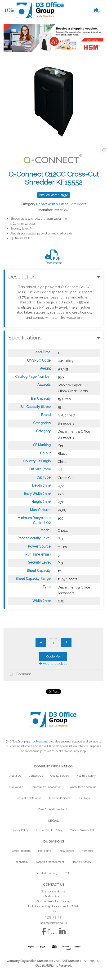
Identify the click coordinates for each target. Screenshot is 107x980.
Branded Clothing (46, 873)
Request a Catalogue (29, 798)
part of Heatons (37, 741)
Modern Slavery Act (82, 830)
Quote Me (53, 656)
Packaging (45, 851)
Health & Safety (86, 776)
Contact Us (36, 776)
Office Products (21, 851)
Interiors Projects (60, 798)
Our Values (16, 787)
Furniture (87, 851)
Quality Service (60, 776)
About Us (15, 776)
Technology (21, 862)
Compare (19, 674)
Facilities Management (50, 862)
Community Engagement (47, 787)
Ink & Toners (66, 851)
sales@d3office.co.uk (54, 923)
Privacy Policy (20, 830)
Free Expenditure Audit (53, 809)
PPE (67, 873)
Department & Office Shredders (61, 204)
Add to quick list (54, 663)
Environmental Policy (49, 830)
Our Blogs (84, 798)
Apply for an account (83, 787)
